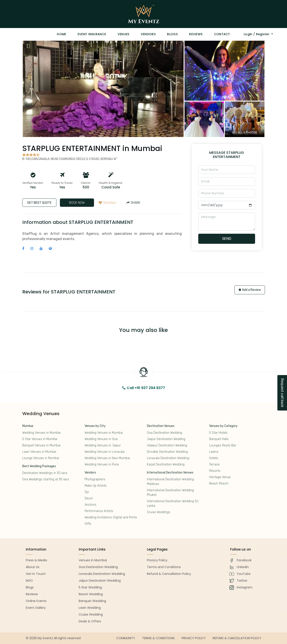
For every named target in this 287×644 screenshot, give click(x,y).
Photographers (95, 479)
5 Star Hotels (218, 433)
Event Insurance (92, 34)
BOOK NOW (77, 203)
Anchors (90, 505)
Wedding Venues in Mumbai (41, 433)
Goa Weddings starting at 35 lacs (46, 479)
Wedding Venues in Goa (101, 439)
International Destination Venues (170, 473)
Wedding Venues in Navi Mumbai (107, 458)
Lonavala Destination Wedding (168, 458)
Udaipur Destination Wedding (167, 445)
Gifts (88, 524)
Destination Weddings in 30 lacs (45, 473)
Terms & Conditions (158, 638)
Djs (87, 492)
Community (126, 638)
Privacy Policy (194, 638)
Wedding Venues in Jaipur (103, 445)
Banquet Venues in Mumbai (41, 445)
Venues (123, 34)
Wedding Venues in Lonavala (105, 452)
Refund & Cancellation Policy (237, 638)
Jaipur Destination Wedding (166, 439)
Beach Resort (219, 483)
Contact (222, 34)
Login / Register (257, 34)
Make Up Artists (96, 486)
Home (61, 34)
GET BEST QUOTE (39, 203)
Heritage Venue (220, 477)
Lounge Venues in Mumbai (41, 458)
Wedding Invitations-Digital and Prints (111, 517)
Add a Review (250, 290)
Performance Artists (99, 511)
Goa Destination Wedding (164, 433)
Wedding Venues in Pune (102, 464)
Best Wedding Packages (39, 466)
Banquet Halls (219, 439)
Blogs (172, 34)
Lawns (214, 452)
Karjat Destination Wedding (166, 464)
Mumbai (28, 426)
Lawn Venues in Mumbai (39, 452)
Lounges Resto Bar (223, 445)
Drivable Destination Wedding (167, 452)
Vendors (148, 34)
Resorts (215, 471)
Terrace (214, 464)
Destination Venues (161, 426)
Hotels (214, 458)
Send (227, 239)
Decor (89, 498)
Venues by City (95, 426)
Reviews (196, 34)
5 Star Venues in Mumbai (40, 439)
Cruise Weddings (159, 512)
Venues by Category (223, 426)
